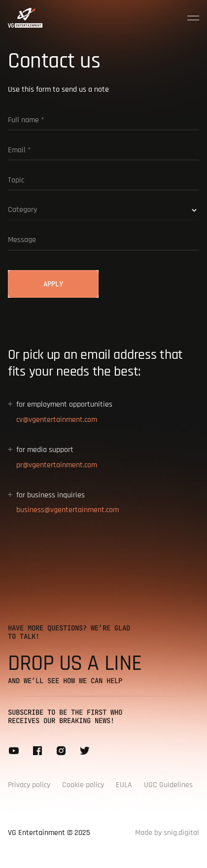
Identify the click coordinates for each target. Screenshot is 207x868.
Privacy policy (29, 785)
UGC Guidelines (168, 785)
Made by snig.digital (167, 833)
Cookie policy (83, 785)
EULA (124, 785)
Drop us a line (75, 663)
